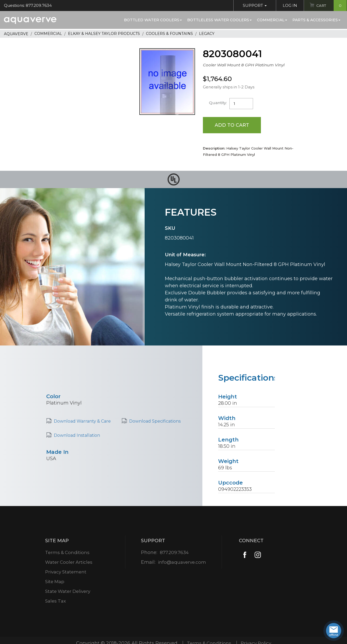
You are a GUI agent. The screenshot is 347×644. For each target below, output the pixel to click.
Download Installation (77, 436)
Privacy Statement (66, 572)
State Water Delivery (69, 592)
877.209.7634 (174, 553)
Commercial (272, 20)
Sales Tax (55, 601)
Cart (331, 6)
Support (253, 5)
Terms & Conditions (67, 553)
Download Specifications (155, 422)
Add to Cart (232, 125)
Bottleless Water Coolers (219, 20)
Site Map (54, 582)
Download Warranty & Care (82, 422)
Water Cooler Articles (69, 562)
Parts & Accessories (316, 20)
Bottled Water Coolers (153, 20)
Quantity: (218, 103)
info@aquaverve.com (182, 562)
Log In (289, 5)
